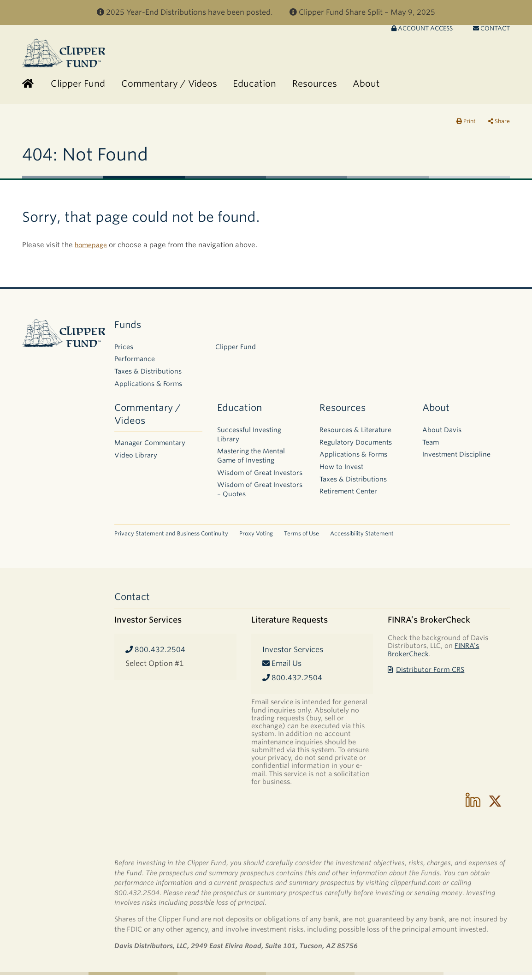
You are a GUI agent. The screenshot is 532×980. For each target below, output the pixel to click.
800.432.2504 (155, 655)
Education (239, 413)
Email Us (282, 668)
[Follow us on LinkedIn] (473, 806)
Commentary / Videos (148, 419)
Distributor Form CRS (426, 674)
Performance (135, 364)
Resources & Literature (355, 435)
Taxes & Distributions (148, 376)
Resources (343, 413)
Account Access (422, 33)
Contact (491, 33)
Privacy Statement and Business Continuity (171, 538)
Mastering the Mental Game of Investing (251, 461)
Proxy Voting (256, 538)
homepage (92, 250)
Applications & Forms (148, 389)
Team (431, 447)
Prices (124, 352)
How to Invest (341, 472)
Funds (128, 330)
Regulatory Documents (356, 447)
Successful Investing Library (249, 440)
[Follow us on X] (495, 806)
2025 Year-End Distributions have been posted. (185, 12)
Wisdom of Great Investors (260, 478)
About (436, 413)
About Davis (442, 435)
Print (466, 126)
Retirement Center (348, 496)
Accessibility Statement (362, 538)
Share (499, 126)
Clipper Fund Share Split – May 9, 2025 (362, 12)
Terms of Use (301, 538)
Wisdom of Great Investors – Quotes (260, 494)
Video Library (136, 460)
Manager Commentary (150, 448)
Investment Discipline (456, 459)
